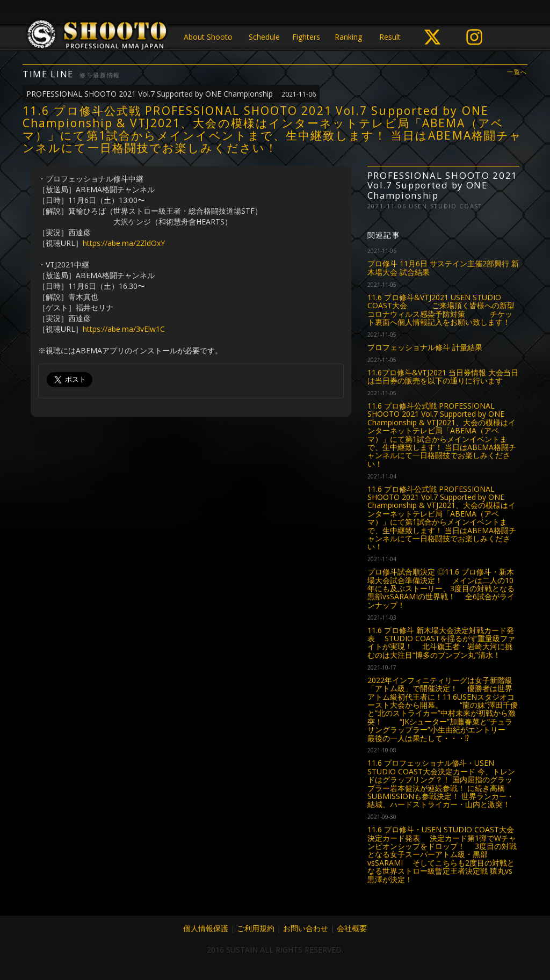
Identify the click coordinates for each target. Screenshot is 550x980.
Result (390, 37)
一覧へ (517, 72)
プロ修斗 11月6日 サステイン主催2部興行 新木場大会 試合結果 (443, 267)
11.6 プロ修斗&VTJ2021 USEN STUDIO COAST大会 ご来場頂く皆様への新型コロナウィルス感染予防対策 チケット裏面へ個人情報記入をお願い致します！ (441, 310)
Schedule (264, 37)
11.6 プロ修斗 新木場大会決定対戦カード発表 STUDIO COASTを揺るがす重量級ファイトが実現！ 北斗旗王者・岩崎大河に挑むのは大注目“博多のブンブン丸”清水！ (441, 643)
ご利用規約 (256, 928)
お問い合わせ (306, 928)
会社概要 (352, 928)
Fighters (306, 37)
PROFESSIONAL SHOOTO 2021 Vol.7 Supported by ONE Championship (171, 94)
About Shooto (208, 37)
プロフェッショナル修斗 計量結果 (425, 347)
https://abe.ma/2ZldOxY (124, 243)
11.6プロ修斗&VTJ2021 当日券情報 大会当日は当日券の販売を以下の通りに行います (443, 376)
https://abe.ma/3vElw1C (124, 329)
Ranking (348, 37)
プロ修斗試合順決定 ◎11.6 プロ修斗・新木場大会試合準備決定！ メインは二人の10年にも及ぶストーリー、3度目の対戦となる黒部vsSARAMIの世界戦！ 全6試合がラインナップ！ (441, 588)
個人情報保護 (206, 928)
